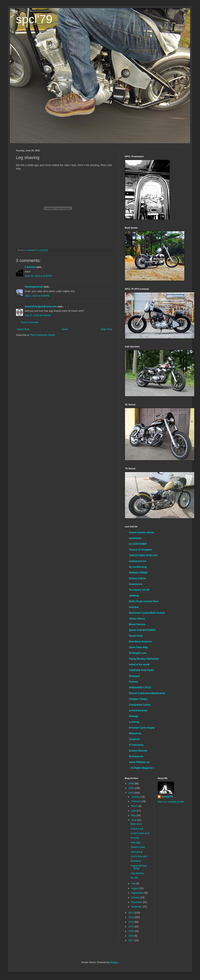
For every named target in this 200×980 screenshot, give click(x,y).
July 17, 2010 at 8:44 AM (38, 315)
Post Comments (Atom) (43, 335)
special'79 (167, 797)
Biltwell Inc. (135, 733)
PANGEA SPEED (138, 573)
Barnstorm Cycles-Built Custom (147, 613)
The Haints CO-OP (139, 590)
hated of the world (139, 665)
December (137, 907)
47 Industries (136, 745)
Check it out (137, 829)
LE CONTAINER (138, 544)
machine (134, 607)
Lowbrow (134, 722)
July (134, 884)
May (134, 815)
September (137, 893)
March (135, 806)
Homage (134, 716)
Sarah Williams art (139, 762)
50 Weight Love (138, 653)
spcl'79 (34, 19)
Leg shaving (137, 873)
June (134, 820)
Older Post (106, 329)
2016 (131, 936)
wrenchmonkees (138, 710)
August (135, 888)
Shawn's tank (138, 847)
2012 (131, 917)
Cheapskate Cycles (140, 705)
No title (134, 878)
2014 (131, 927)
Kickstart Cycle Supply (142, 728)
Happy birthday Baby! (139, 867)
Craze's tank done (140, 833)
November (137, 902)
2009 (131, 788)
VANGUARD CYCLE (140, 688)
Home (65, 329)
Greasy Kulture (137, 578)
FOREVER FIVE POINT (142, 670)
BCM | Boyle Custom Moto (144, 601)
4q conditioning (138, 567)
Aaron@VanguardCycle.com (41, 307)
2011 (131, 913)
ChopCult (134, 739)
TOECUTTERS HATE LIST (143, 555)
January (136, 797)
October (136, 898)
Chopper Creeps (138, 699)
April (134, 811)
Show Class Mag (138, 647)
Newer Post (23, 329)
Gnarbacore (136, 584)
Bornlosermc (136, 756)
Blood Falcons (137, 624)
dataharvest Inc (138, 561)
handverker (135, 538)
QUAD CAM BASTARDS (142, 630)
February (136, 801)
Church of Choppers (140, 550)
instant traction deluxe (142, 532)
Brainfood (136, 861)
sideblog (134, 596)
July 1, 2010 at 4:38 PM (37, 296)
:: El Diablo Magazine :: (142, 768)
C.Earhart (30, 267)
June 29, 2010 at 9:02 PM (38, 276)
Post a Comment (30, 322)
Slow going (137, 852)
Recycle (135, 838)
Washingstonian (34, 287)
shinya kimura (137, 619)
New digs (136, 843)
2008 (131, 784)
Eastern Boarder (138, 751)
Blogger (114, 962)
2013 (131, 922)
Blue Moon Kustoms (140, 642)
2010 (131, 793)
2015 (131, 931)
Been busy (136, 824)
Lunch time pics (139, 856)
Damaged (134, 676)
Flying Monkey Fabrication (144, 659)
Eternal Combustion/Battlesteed (147, 693)
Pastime (133, 682)
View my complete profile (171, 802)
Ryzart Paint (136, 636)
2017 (131, 940)
